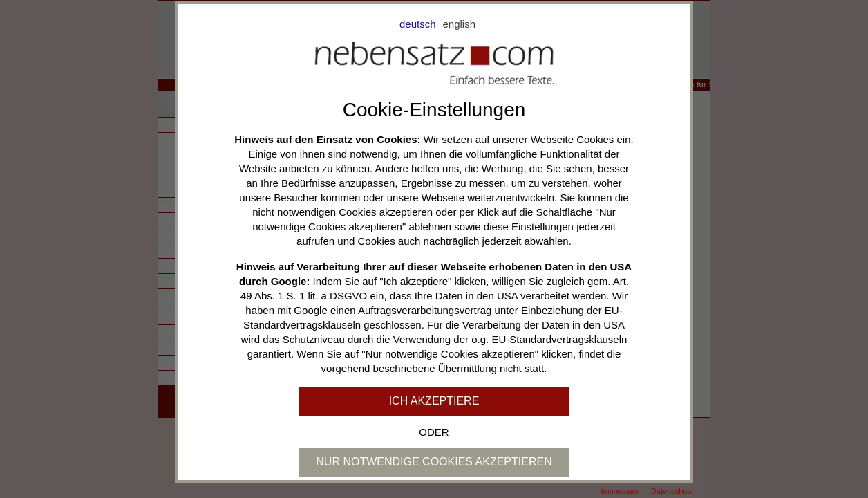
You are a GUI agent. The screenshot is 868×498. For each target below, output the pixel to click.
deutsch (418, 24)
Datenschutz (672, 491)
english (460, 24)
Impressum (619, 491)
